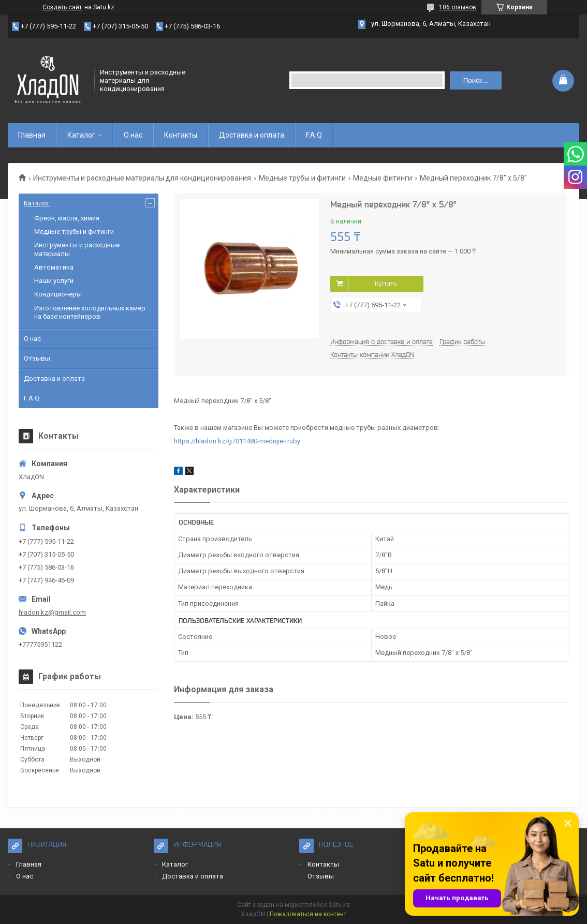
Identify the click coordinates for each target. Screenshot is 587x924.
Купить (386, 284)
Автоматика (54, 267)
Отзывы (37, 358)
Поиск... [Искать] (476, 80)
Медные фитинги (383, 178)
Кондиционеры (58, 294)
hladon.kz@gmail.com (52, 612)
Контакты (181, 135)
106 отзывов (458, 7)
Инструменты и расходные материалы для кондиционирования (142, 178)
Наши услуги (54, 281)
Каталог (81, 135)
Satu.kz (339, 905)
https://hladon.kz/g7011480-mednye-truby (237, 441)
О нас (133, 135)
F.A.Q (314, 135)
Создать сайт (62, 7)
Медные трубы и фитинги (302, 178)
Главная (32, 135)
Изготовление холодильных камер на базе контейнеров (90, 312)
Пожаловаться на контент (308, 914)
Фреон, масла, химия (67, 218)
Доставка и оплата (252, 135)
